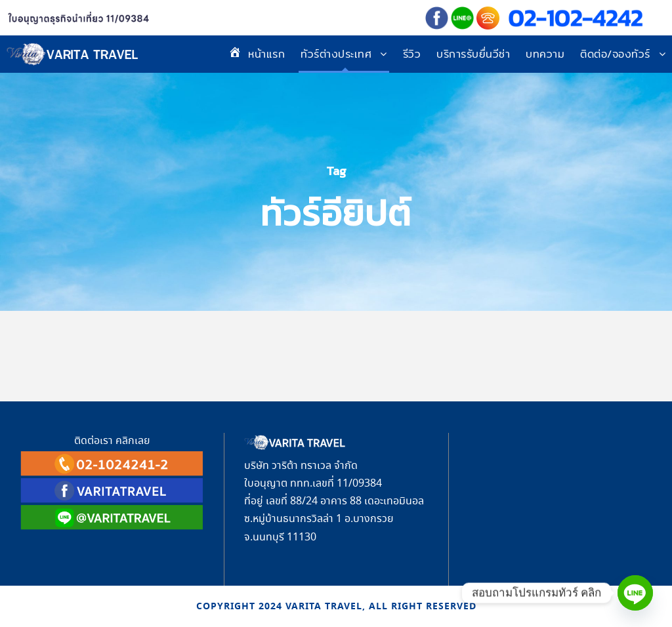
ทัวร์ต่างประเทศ (336, 54)
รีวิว (412, 54)
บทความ (545, 54)
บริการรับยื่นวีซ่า (473, 54)
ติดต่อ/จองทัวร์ (615, 54)
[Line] (635, 593)
